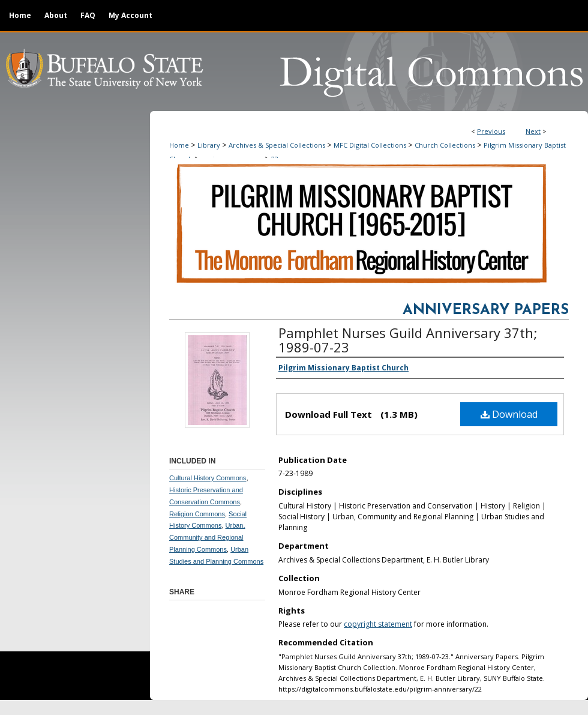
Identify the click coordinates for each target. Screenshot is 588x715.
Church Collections (445, 145)
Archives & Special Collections (277, 145)
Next (533, 131)
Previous (491, 131)
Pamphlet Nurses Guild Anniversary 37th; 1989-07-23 (408, 340)
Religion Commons (197, 514)
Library (209, 145)
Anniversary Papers (486, 310)
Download (509, 414)
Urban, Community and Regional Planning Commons (207, 537)
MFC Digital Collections (370, 145)
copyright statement (378, 624)
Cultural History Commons (208, 478)
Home (179, 145)
